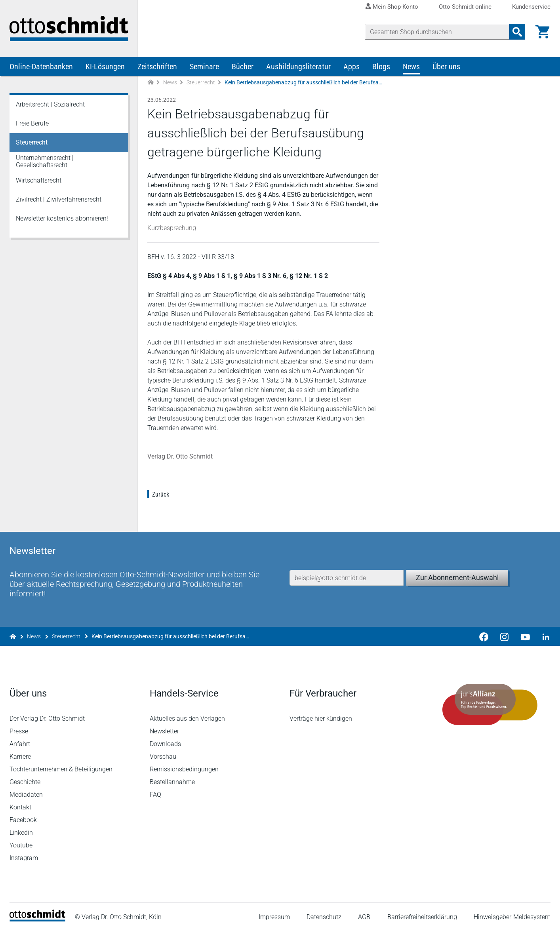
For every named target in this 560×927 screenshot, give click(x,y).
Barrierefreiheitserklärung (422, 913)
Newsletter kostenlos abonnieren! (62, 218)
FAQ (155, 791)
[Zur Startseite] (150, 83)
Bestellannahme (172, 778)
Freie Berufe (32, 123)
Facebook (23, 816)
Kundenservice (531, 7)
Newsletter (164, 727)
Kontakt (20, 803)
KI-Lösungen (105, 67)
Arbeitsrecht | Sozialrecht (50, 104)
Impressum (274, 913)
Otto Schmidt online (465, 7)
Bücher (243, 67)
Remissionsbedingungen (184, 765)
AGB (364, 913)
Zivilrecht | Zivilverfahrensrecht (59, 199)
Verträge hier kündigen (321, 715)
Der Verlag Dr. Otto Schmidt (47, 715)
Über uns (446, 67)
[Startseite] (37, 915)
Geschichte (25, 778)
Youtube (21, 841)
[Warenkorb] (543, 32)
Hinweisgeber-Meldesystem (512, 913)
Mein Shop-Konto (395, 7)
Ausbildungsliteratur (298, 67)
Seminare (204, 67)
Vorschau (163, 753)
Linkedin (21, 829)
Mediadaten (26, 791)
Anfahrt (20, 740)
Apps (351, 67)
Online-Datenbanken (41, 67)
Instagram (24, 854)
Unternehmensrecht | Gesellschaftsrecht (45, 161)
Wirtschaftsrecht (39, 180)
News (411, 67)
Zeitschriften (157, 67)
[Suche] (437, 32)
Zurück (161, 494)
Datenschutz (324, 913)
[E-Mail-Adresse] (347, 574)
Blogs (381, 67)
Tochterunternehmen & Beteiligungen (61, 765)
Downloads (165, 740)
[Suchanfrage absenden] (517, 32)
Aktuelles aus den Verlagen (187, 715)
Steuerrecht (201, 82)
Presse (19, 727)
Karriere (20, 753)
